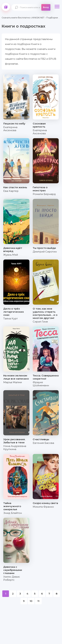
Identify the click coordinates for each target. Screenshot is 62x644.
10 (31, 601)
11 (38, 601)
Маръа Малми (13, 382)
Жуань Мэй (11, 255)
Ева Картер (11, 191)
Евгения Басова (43, 443)
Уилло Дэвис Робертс (12, 578)
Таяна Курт (10, 318)
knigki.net (6, 7)
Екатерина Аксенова (10, 129)
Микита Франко (43, 507)
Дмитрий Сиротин (45, 252)
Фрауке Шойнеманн (41, 384)
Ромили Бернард (44, 194)
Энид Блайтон (13, 513)
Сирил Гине (40, 322)
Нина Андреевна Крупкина (15, 448)
